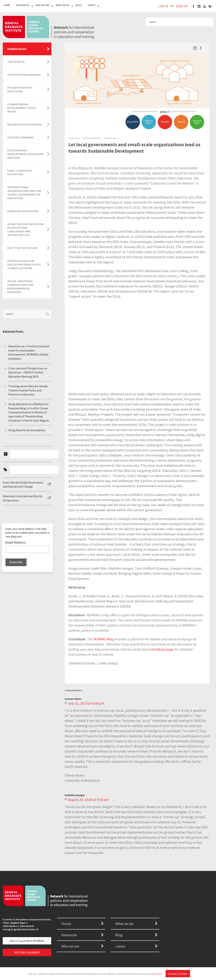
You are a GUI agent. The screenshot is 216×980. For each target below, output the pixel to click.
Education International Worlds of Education (23, 498)
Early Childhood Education (19, 172)
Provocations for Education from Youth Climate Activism (24, 264)
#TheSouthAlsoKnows (24, 75)
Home (7, 5)
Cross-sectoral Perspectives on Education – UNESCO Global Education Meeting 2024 (28, 372)
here (159, 974)
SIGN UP (182, 6)
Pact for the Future (22, 248)
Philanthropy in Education (19, 89)
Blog (79, 5)
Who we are (70, 946)
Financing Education (23, 211)
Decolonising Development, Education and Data (25, 154)
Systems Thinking (20, 137)
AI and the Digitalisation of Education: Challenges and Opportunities (25, 229)
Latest (92, 5)
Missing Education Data (25, 124)
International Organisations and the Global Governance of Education (24, 193)
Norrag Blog (111, 138)
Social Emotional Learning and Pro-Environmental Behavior (21, 287)
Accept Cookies (178, 974)
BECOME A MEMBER (27, 952)
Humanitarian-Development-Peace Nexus (22, 108)
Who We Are (43, 5)
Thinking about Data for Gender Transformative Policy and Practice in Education (28, 390)
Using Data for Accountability (27, 430)
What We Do (63, 5)
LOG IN (163, 6)
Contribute (16, 62)
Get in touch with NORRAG (27, 941)
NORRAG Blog (17, 49)
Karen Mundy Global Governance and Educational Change (23, 484)
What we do (124, 924)
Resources (23, 5)
